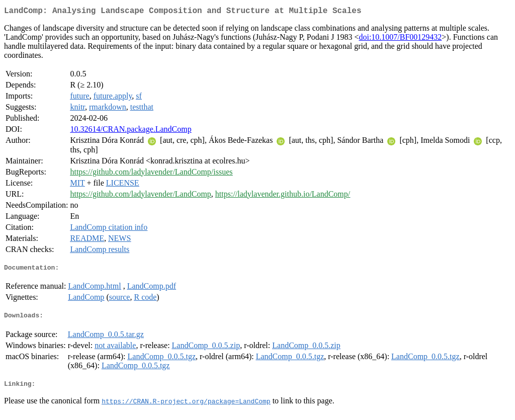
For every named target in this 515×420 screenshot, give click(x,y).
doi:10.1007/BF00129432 (400, 39)
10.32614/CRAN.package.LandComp (131, 131)
